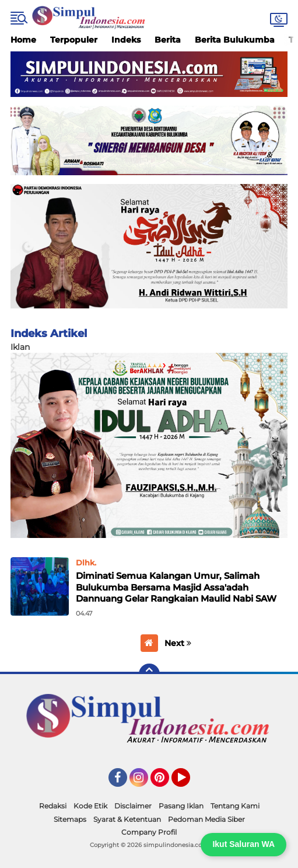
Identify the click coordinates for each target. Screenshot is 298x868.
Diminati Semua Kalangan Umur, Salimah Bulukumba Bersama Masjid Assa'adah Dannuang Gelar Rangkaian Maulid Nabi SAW (176, 587)
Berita (168, 40)
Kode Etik (90, 806)
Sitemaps (70, 819)
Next (178, 643)
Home (23, 40)
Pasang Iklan (181, 806)
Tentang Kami (235, 806)
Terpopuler (74, 40)
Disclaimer (133, 806)
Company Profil (149, 832)
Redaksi (53, 806)
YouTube (189, 783)
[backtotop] (149, 674)
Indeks (126, 40)
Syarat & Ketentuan (127, 819)
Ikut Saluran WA (243, 844)
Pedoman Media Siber (206, 819)
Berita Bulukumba (235, 40)
